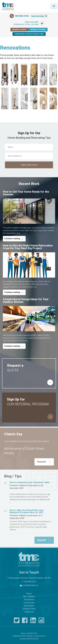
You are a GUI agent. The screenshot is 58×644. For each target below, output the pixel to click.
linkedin (33, 622)
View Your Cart (26, 23)
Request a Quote (19, 30)
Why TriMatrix (29, 598)
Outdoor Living (29, 610)
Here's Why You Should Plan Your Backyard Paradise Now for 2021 (27, 513)
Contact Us (29, 613)
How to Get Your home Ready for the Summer (26, 193)
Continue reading (12, 239)
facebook (25, 622)
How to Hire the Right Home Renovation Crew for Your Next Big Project (28, 247)
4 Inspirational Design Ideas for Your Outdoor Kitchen (26, 301)
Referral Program (38, 30)
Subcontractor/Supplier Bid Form (29, 34)
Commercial (29, 604)
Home (29, 595)
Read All (41, 463)
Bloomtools (34, 640)
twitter (17, 622)
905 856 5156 (22, 16)
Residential (29, 601)
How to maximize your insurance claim (30, 484)
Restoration (29, 607)
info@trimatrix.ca (31, 587)
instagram (41, 622)
